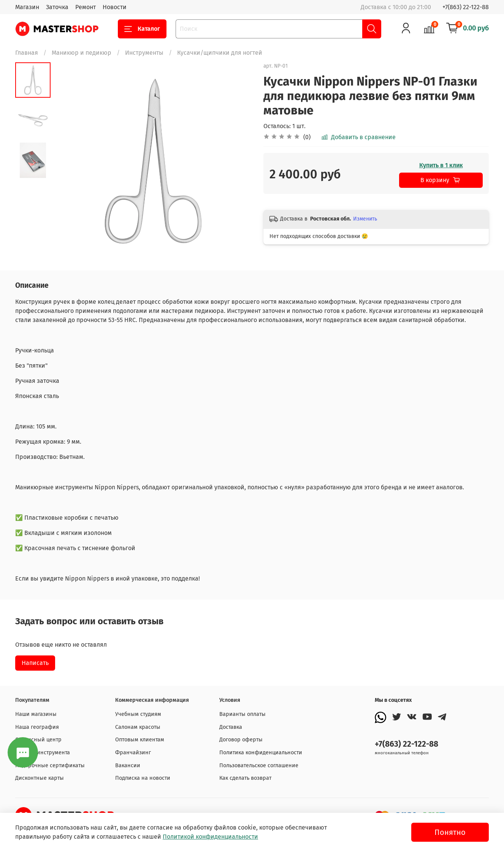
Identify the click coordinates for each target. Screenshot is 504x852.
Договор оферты (241, 740)
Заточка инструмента (43, 753)
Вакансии (128, 766)
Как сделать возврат (245, 778)
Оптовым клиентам (140, 740)
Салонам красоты (138, 727)
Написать (35, 663)
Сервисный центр (38, 740)
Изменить (365, 219)
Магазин (27, 7)
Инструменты (144, 53)
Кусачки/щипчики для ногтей (220, 53)
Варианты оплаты (242, 714)
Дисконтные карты (40, 778)
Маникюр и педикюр (82, 53)
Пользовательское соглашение (259, 766)
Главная (27, 53)
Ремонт (86, 7)
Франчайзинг (133, 753)
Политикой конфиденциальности (210, 837)
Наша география (37, 727)
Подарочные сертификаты (50, 766)
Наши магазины (36, 714)
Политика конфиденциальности (261, 753)
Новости (115, 7)
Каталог (142, 29)
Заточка (57, 7)
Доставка (231, 727)
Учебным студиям (138, 714)
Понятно (450, 832)
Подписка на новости (143, 778)
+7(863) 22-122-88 (466, 7)
